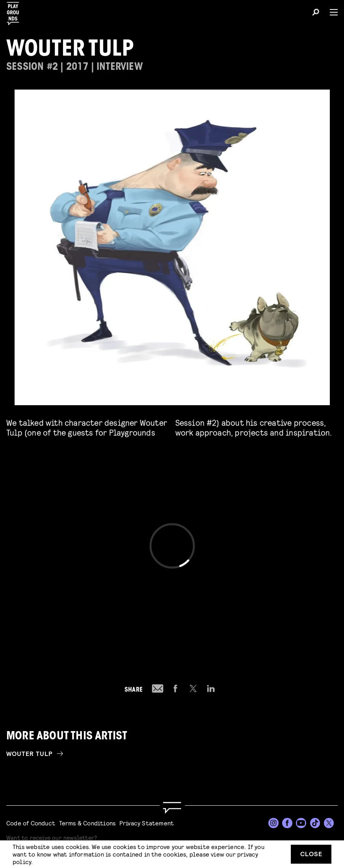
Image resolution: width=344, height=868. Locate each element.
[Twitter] (329, 823)
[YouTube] (301, 823)
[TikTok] (315, 823)
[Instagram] (273, 823)
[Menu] (331, 12)
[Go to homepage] (172, 808)
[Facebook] (287, 823)
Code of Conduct (31, 823)
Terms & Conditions (87, 823)
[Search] (316, 13)
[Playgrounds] (15, 11)
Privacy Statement (147, 823)
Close (311, 854)
